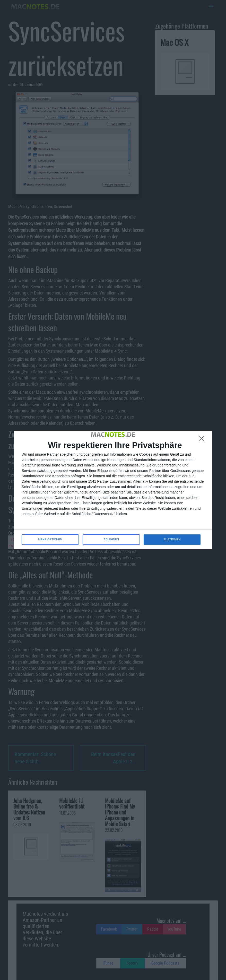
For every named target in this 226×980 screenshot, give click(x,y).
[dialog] (113, 490)
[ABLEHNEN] (203, 440)
